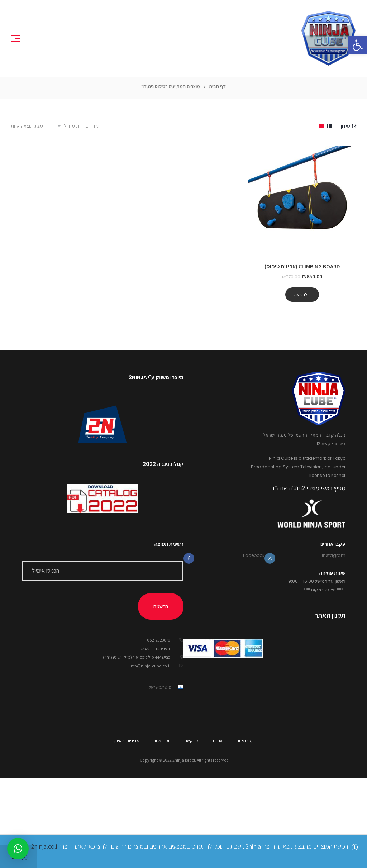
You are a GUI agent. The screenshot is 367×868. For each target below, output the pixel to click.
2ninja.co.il (45, 846)
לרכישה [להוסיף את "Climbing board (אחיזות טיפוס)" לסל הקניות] (301, 294)
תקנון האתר (330, 615)
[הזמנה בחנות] (79, 126)
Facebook (254, 555)
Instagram (334, 555)
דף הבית (217, 86)
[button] (358, 45)
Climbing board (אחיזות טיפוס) (302, 266)
